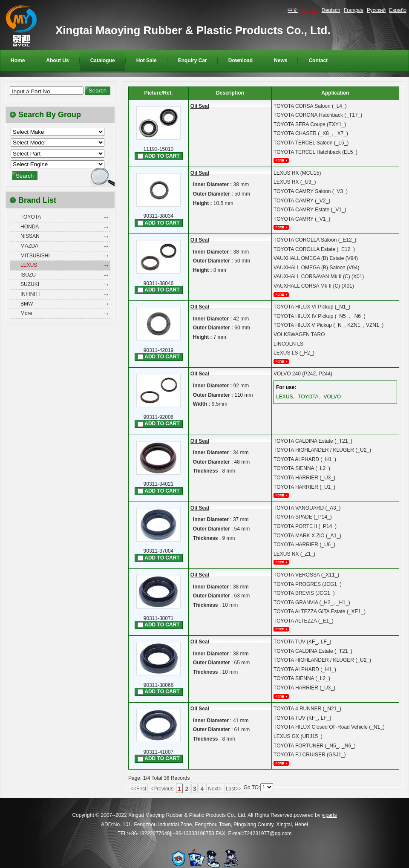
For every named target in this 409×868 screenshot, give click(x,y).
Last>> (234, 789)
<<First (138, 789)
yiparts (329, 815)
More (26, 313)
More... (284, 160)
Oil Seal (200, 106)
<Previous (162, 789)
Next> (215, 789)
